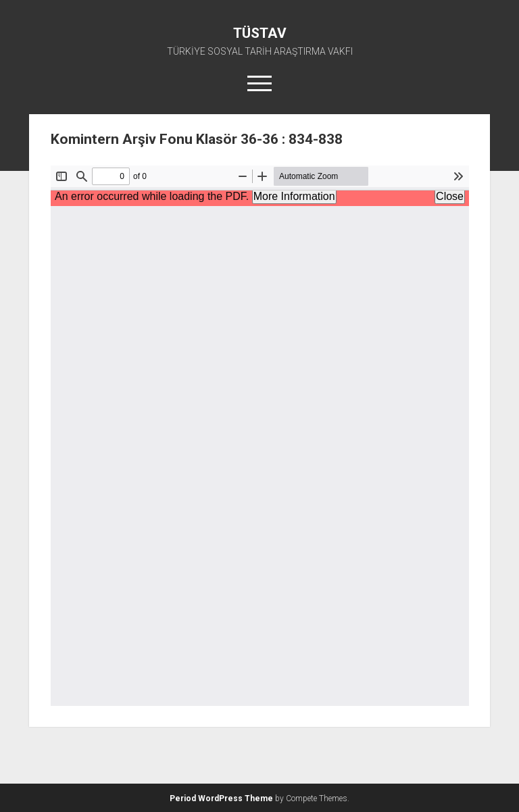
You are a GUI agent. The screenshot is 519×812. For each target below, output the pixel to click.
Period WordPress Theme (221, 798)
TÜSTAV (260, 33)
